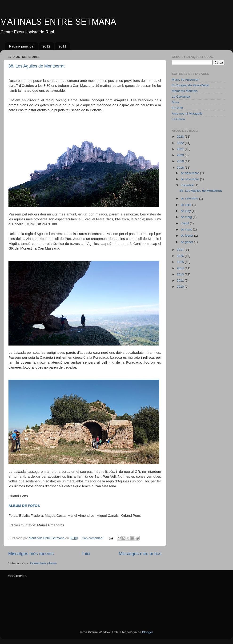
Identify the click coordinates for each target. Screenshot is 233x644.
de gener (187, 242)
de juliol (186, 205)
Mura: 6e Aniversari (185, 80)
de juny (186, 211)
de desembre (190, 173)
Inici (86, 554)
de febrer (187, 236)
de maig (187, 217)
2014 (181, 268)
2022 (181, 143)
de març (187, 229)
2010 (181, 287)
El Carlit (177, 108)
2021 (181, 149)
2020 (181, 155)
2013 (181, 274)
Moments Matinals (185, 91)
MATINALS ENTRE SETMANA (58, 22)
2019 (181, 161)
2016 (181, 256)
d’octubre (187, 185)
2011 (62, 46)
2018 (181, 168)
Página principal (22, 46)
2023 (181, 137)
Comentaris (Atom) (43, 563)
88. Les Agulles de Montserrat (36, 66)
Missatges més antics (140, 554)
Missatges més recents (31, 554)
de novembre (190, 179)
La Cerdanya (181, 97)
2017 (181, 250)
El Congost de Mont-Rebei (190, 85)
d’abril (185, 223)
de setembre (190, 198)
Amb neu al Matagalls (187, 113)
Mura (175, 102)
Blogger (147, 632)
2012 (46, 46)
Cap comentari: (93, 538)
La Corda (178, 119)
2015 (181, 262)
